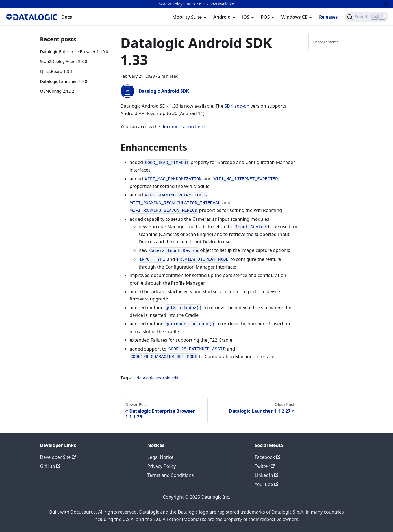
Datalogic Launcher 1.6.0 (64, 81)
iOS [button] (246, 17)
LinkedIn (267, 475)
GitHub (50, 466)
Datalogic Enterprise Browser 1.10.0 (74, 52)
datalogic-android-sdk (158, 378)
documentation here (183, 127)
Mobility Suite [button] (187, 17)
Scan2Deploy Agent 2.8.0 (64, 61)
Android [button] (222, 17)
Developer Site (58, 457)
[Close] (386, 4)
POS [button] (265, 17)
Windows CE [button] (294, 17)
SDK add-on (237, 106)
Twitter (265, 466)
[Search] (367, 17)
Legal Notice (161, 457)
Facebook (268, 457)
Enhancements (326, 42)
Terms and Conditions (171, 475)
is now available (220, 4)
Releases (328, 17)
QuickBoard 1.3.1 (56, 71)
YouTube (267, 484)
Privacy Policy (162, 466)
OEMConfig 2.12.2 (57, 91)
